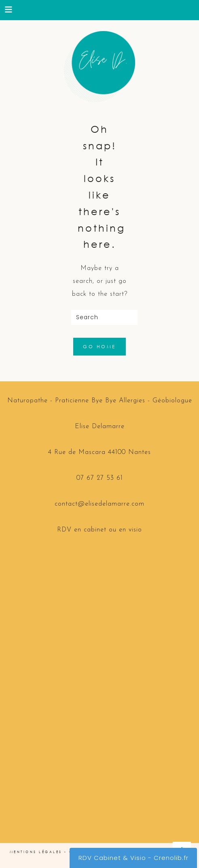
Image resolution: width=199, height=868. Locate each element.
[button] (9, 9)
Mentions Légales (36, 851)
